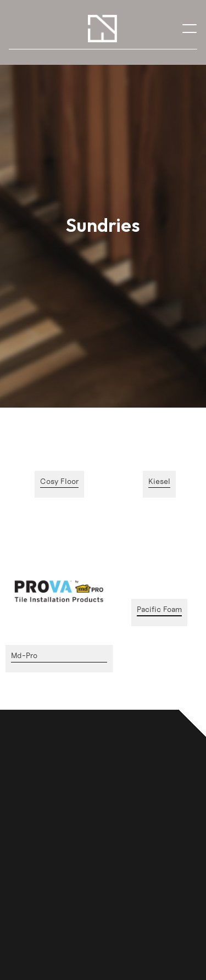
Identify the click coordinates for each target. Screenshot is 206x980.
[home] (102, 29)
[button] (190, 28)
